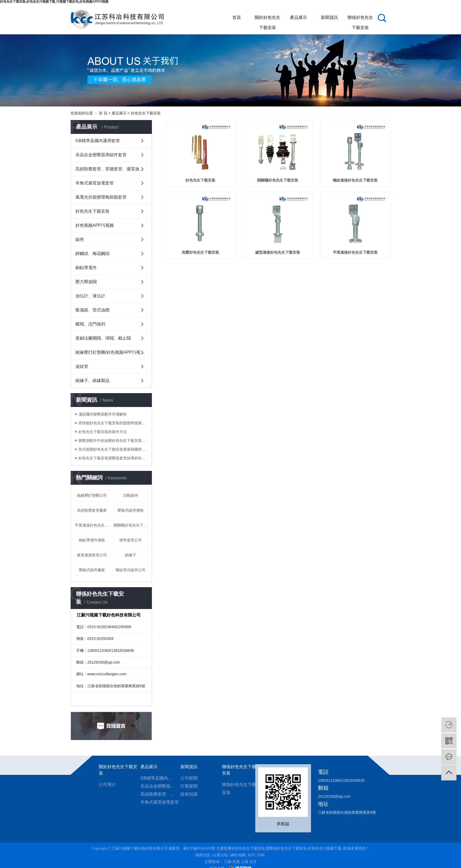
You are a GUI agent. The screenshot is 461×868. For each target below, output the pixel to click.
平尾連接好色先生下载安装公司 (92, 525)
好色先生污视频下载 (325, 848)
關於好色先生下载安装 (268, 19)
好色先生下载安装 (146, 113)
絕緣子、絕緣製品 (92, 380)
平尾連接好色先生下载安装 (355, 252)
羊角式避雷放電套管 (95, 183)
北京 (253, 862)
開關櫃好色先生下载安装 (278, 180)
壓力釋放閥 (86, 282)
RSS (251, 855)
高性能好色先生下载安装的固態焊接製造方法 (113, 423)
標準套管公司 (131, 540)
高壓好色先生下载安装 (200, 252)
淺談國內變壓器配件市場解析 (103, 414)
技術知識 (189, 794)
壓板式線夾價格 (131, 510)
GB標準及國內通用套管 (98, 141)
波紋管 (82, 366)
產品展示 (298, 17)
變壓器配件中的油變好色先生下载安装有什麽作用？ (113, 441)
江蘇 (228, 862)
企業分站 (220, 855)
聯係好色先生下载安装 (360, 19)
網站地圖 (238, 855)
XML (262, 855)
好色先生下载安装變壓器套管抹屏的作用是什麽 (113, 458)
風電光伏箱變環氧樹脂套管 (101, 197)
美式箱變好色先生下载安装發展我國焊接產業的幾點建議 (113, 449)
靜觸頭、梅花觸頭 (92, 254)
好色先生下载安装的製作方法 (103, 432)
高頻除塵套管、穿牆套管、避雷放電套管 (114, 169)
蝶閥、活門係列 (90, 324)
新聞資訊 (329, 17)
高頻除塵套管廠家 (92, 510)
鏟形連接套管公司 (92, 555)
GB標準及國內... (156, 778)
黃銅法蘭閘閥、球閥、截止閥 (103, 338)
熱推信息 (203, 855)
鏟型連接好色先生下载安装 (278, 252)
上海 (245, 862)
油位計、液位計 (90, 296)
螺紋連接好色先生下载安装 (355, 180)
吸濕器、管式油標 (92, 310)
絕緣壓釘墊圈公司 (92, 495)
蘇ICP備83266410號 (199, 848)
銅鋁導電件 (86, 268)
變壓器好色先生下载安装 (286, 848)
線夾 (80, 239)
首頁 (237, 17)
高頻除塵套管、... (157, 794)
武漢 (236, 862)
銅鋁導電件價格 (92, 540)
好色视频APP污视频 (95, 225)
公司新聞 (189, 778)
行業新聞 (189, 786)
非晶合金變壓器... (157, 786)
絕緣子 (131, 555)
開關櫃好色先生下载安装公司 (131, 525)
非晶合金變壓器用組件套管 (101, 155)
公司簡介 (107, 785)
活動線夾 (131, 495)
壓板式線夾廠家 (92, 570)
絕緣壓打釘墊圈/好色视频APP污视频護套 (114, 352)
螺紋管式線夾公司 (131, 570)
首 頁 (103, 113)
